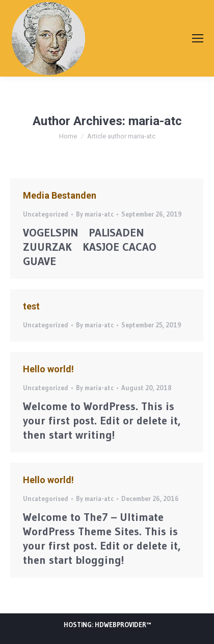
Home (68, 136)
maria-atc (155, 121)
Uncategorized (46, 214)
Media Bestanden (60, 195)
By (95, 214)
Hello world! (48, 369)
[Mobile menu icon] (198, 38)
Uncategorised (46, 498)
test (31, 306)
